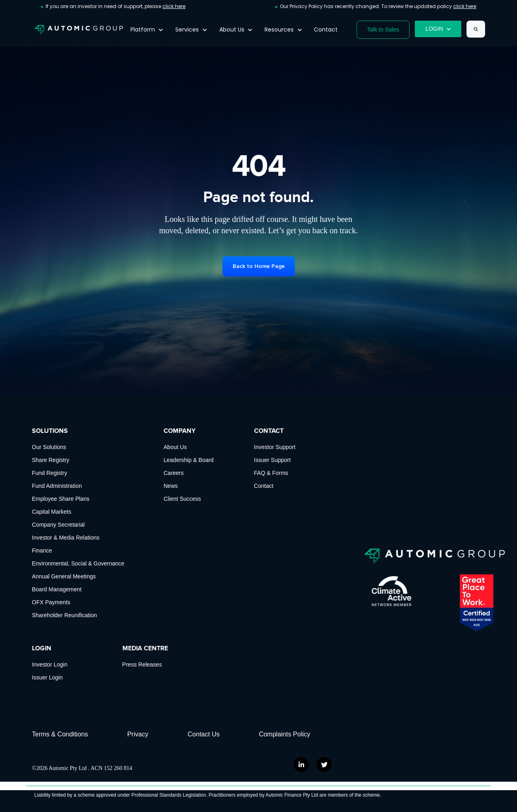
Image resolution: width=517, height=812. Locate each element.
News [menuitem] (171, 486)
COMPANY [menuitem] (180, 431)
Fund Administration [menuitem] (57, 486)
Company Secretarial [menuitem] (58, 525)
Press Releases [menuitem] (142, 664)
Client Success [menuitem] (182, 499)
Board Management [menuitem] (57, 589)
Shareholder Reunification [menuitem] (64, 615)
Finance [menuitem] (42, 550)
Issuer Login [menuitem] (47, 677)
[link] (79, 29)
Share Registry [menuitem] (51, 460)
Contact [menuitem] (264, 486)
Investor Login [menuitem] (50, 664)
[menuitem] (289, 734)
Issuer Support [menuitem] (272, 460)
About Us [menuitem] (175, 447)
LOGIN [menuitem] (42, 648)
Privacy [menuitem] (138, 734)
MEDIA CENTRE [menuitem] (145, 648)
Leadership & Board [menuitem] (189, 460)
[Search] (476, 29)
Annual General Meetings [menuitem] (64, 576)
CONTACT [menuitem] (269, 431)
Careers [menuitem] (174, 473)
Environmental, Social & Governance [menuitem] (78, 563)
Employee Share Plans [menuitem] (61, 499)
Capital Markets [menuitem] (51, 512)
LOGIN (438, 29)
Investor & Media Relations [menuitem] (66, 538)
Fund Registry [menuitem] (49, 473)
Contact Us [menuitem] (204, 734)
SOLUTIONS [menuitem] (50, 431)
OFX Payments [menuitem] (51, 602)
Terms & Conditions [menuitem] (60, 734)
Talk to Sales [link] (383, 30)
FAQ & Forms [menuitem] (271, 473)
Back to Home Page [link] (259, 266)
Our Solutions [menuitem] (49, 447)
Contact (326, 30)
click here (174, 6)
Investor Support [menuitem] (275, 447)
